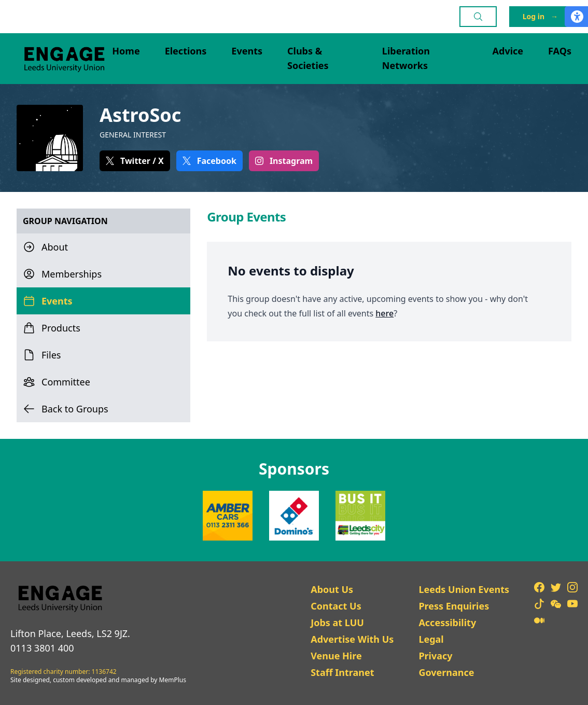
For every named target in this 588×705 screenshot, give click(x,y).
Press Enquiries (454, 606)
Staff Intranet (342, 672)
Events (247, 51)
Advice (508, 51)
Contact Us (336, 606)
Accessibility (447, 623)
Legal (431, 639)
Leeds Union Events (464, 589)
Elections (186, 51)
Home (126, 51)
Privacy (435, 656)
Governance (446, 672)
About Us (332, 589)
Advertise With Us (352, 639)
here (384, 313)
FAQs (560, 51)
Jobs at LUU (337, 623)
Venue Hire (336, 656)
